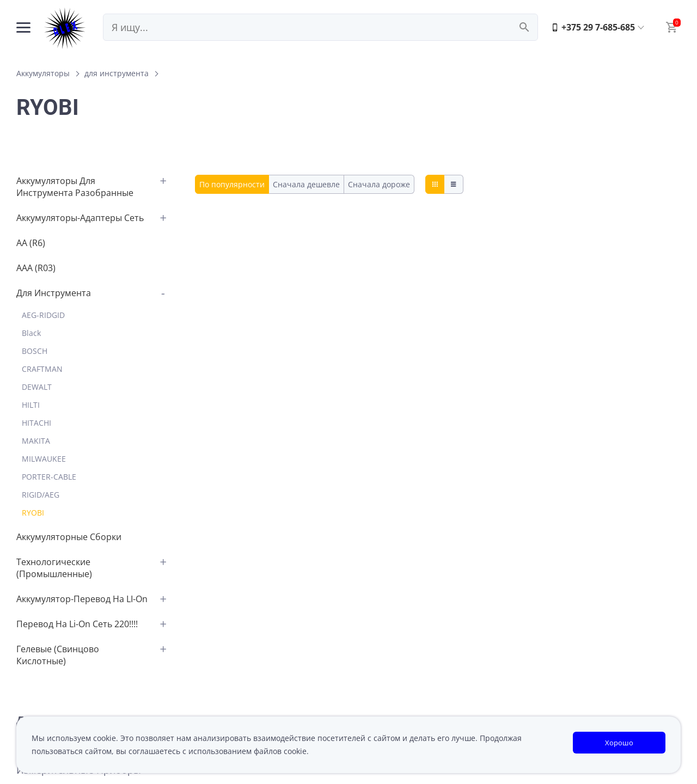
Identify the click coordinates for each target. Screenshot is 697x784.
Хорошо (619, 743)
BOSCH (35, 351)
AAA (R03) (36, 268)
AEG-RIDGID (43, 315)
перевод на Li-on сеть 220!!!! (77, 624)
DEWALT (37, 387)
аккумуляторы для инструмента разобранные (75, 187)
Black (31, 333)
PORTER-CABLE (49, 477)
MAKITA (36, 441)
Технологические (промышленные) (54, 568)
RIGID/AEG (41, 495)
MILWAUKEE (44, 459)
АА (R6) (31, 243)
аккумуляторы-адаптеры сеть (80, 218)
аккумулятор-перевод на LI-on (82, 599)
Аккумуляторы (43, 73)
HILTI (31, 405)
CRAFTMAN (42, 369)
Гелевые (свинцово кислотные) (58, 655)
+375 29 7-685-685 (593, 27)
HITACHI (36, 423)
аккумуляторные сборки (69, 537)
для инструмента (117, 73)
